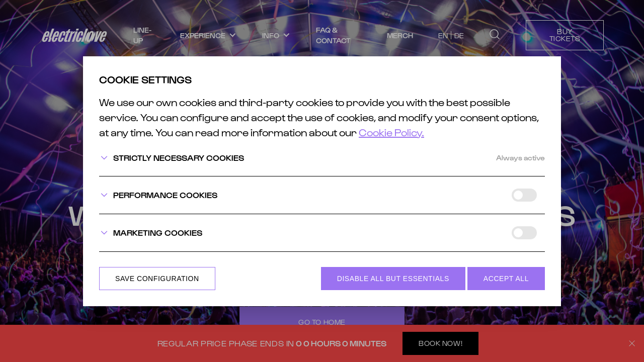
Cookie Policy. (391, 132)
